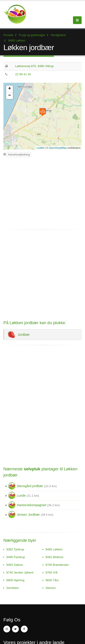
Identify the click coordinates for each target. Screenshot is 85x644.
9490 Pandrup (16, 557)
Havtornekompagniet (34, 505)
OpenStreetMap (58, 148)
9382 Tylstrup (15, 549)
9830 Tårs (52, 580)
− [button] (10, 96)
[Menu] (77, 20)
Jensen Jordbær (31, 515)
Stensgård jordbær (32, 486)
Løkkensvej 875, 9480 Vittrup (34, 66)
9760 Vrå (52, 572)
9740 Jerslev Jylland (20, 572)
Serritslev (13, 588)
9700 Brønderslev (57, 565)
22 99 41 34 (23, 74)
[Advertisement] (41, 191)
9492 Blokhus (55, 557)
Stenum (51, 588)
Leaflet (40, 148)
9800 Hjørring (15, 580)
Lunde (24, 496)
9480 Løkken (54, 549)
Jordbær (19, 335)
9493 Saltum (15, 565)
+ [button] (10, 89)
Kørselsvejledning (19, 155)
